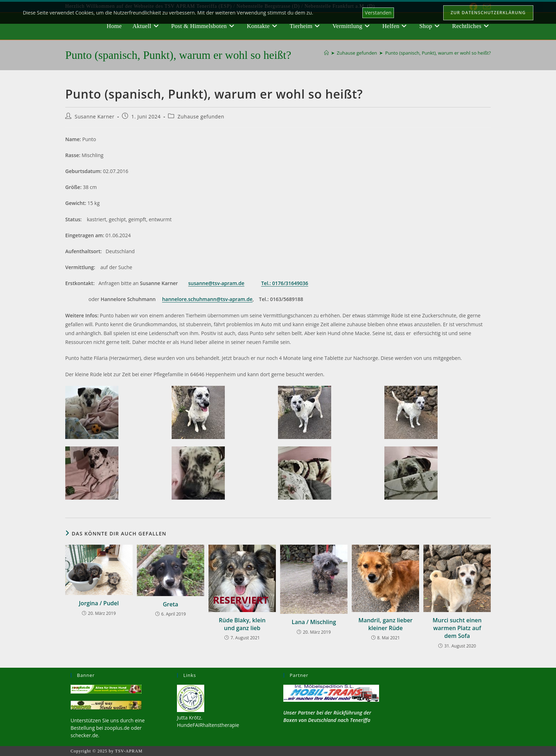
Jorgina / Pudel (99, 603)
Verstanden (378, 13)
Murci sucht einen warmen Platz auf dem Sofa (457, 628)
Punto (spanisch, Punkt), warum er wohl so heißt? (438, 53)
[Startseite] (326, 53)
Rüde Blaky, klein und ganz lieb (242, 624)
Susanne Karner (95, 116)
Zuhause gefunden (201, 116)
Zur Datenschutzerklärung (488, 13)
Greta (170, 604)
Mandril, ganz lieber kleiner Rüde (386, 624)
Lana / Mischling (314, 622)
